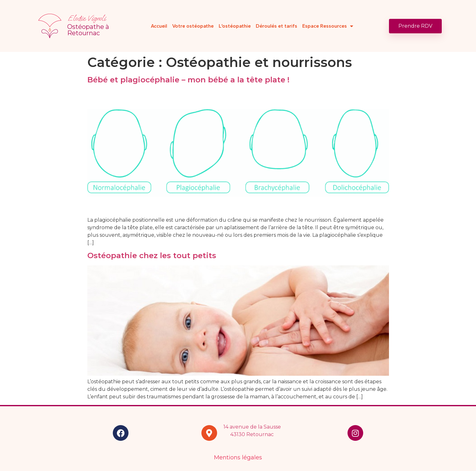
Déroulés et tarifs (276, 26)
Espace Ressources (328, 26)
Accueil (159, 26)
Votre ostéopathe (193, 26)
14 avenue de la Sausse (252, 427)
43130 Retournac (252, 434)
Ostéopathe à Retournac (88, 30)
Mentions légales (238, 457)
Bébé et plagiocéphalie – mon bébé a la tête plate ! (188, 80)
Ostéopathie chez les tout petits (154, 255)
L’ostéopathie (235, 26)
